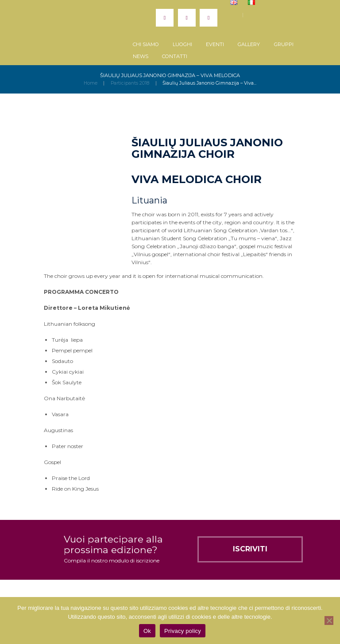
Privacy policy (183, 631)
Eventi (215, 44)
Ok (147, 631)
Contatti (175, 56)
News (141, 56)
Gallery (249, 44)
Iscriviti (250, 549)
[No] (329, 621)
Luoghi (182, 44)
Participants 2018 (130, 83)
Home (91, 83)
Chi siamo (146, 44)
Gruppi (284, 44)
